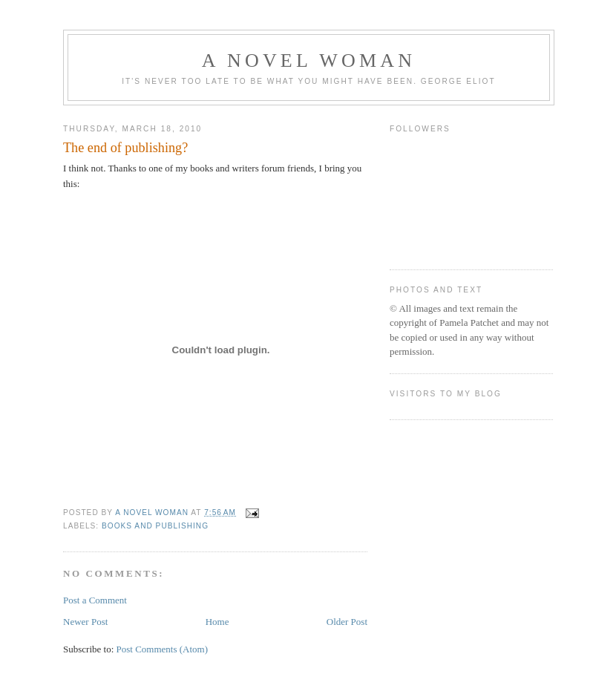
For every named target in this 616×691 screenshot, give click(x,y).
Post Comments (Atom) (163, 649)
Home (217, 622)
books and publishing (155, 526)
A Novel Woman (309, 60)
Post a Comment (95, 600)
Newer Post (85, 622)
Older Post (347, 622)
